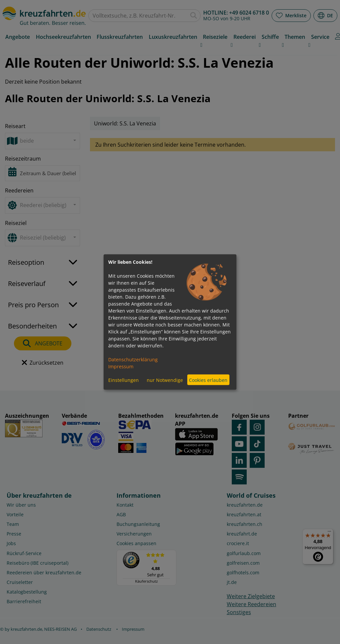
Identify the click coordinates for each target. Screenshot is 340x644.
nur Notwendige (165, 380)
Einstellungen (124, 380)
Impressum (121, 366)
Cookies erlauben (208, 380)
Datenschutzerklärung (133, 359)
